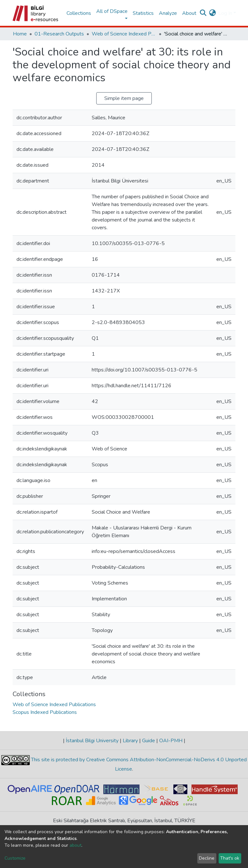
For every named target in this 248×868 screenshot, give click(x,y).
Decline (207, 858)
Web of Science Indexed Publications (124, 34)
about (75, 845)
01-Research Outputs (59, 34)
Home (20, 34)
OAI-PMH (171, 741)
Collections (79, 13)
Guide (149, 741)
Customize (15, 858)
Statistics (143, 13)
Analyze (168, 13)
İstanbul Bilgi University (92, 741)
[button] (212, 13)
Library (130, 741)
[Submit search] (203, 13)
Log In (225, 13)
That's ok (230, 858)
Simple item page (124, 98)
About (189, 13)
